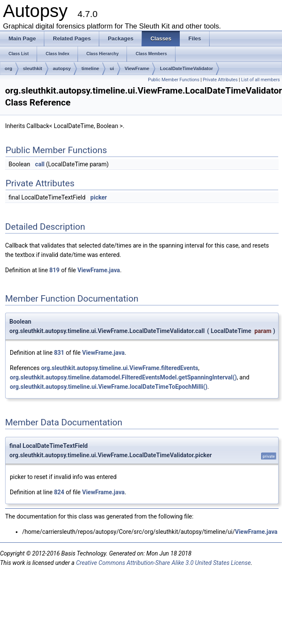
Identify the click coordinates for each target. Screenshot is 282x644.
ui (112, 68)
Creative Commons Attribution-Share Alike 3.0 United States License (163, 563)
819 (55, 270)
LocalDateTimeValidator (186, 68)
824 (59, 492)
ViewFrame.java (99, 270)
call (40, 164)
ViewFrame (137, 68)
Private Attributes (220, 80)
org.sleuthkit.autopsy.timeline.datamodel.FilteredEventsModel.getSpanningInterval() (123, 377)
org (9, 68)
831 (59, 353)
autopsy (62, 68)
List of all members (260, 80)
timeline (90, 68)
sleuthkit (33, 68)
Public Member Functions (174, 80)
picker (99, 197)
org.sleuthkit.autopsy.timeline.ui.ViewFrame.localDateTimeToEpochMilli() (109, 387)
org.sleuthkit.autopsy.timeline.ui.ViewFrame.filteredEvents (119, 368)
